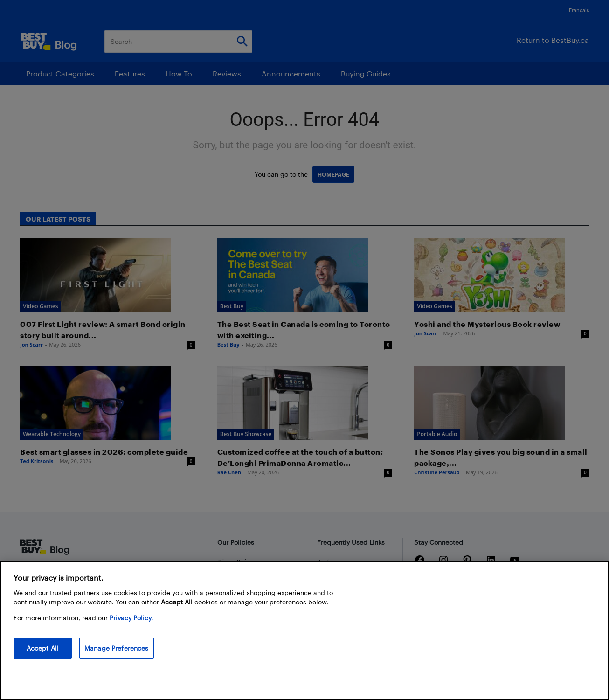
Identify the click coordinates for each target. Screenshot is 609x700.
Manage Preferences (117, 648)
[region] (304, 631)
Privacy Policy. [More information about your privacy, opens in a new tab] (131, 618)
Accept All (43, 648)
